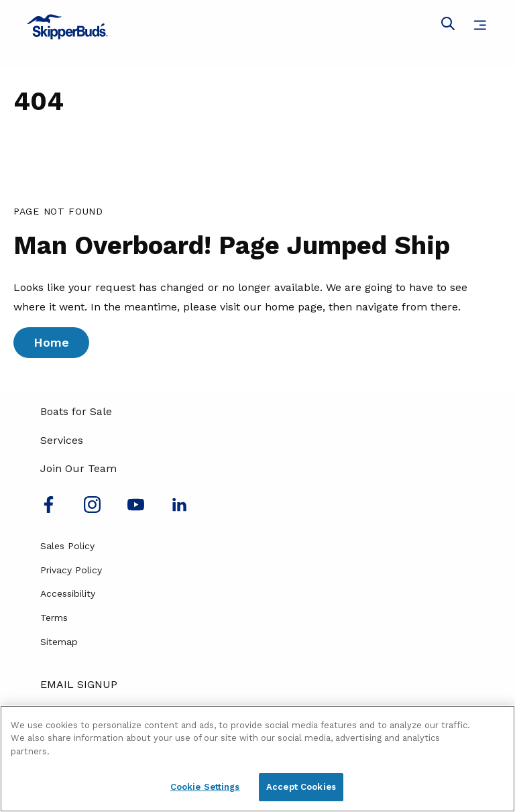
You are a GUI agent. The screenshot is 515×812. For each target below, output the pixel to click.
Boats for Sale (76, 411)
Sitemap (59, 642)
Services (62, 440)
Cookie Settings (205, 787)
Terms (54, 618)
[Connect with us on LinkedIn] (179, 509)
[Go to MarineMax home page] (257, 27)
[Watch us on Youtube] (136, 509)
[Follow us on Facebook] (49, 509)
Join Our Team (78, 468)
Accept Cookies (301, 787)
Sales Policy (67, 546)
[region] (257, 759)
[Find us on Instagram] (92, 509)
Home (51, 342)
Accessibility (68, 593)
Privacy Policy (71, 570)
